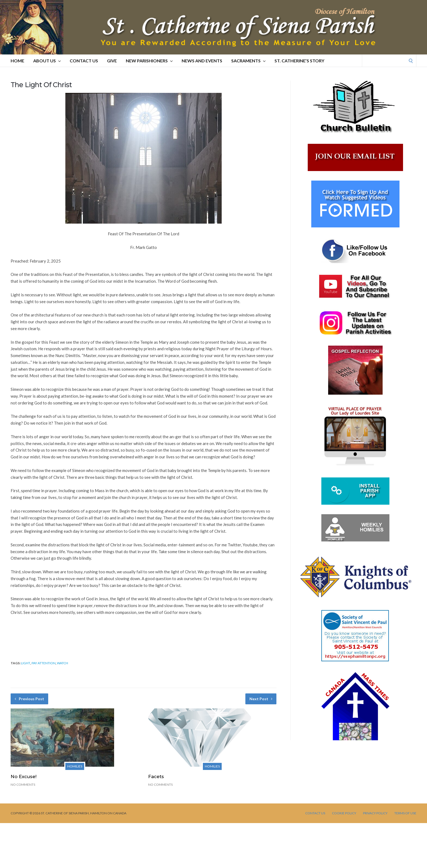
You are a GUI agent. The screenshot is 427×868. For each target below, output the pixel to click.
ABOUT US (47, 61)
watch (62, 663)
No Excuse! (24, 776)
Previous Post (29, 699)
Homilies (75, 766)
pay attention (44, 663)
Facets (156, 776)
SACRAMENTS (248, 61)
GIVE (112, 61)
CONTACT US (84, 61)
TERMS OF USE (405, 813)
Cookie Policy (344, 813)
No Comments (23, 785)
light (26, 663)
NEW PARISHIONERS (149, 61)
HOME (17, 61)
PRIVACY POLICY (375, 813)
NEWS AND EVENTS (202, 61)
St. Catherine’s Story (299, 61)
